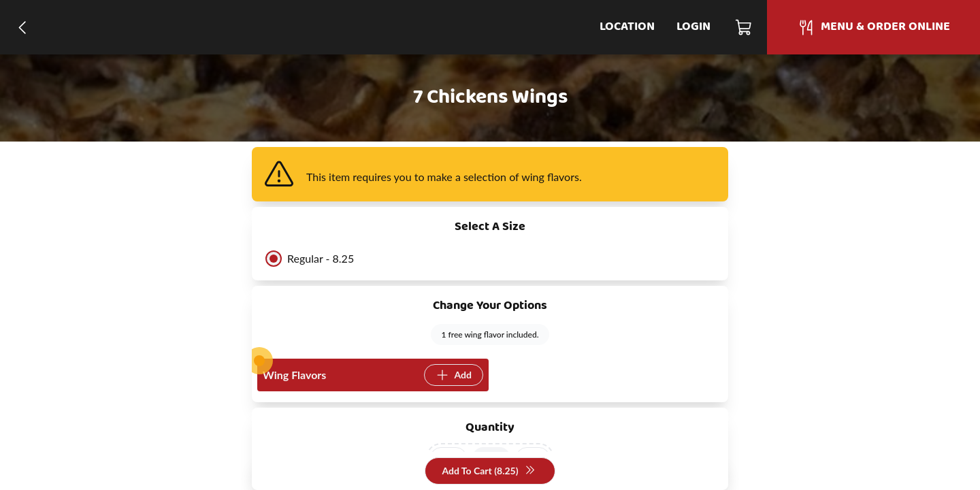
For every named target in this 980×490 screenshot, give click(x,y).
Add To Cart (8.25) (488, 471)
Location (627, 27)
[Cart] (744, 27)
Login (693, 27)
